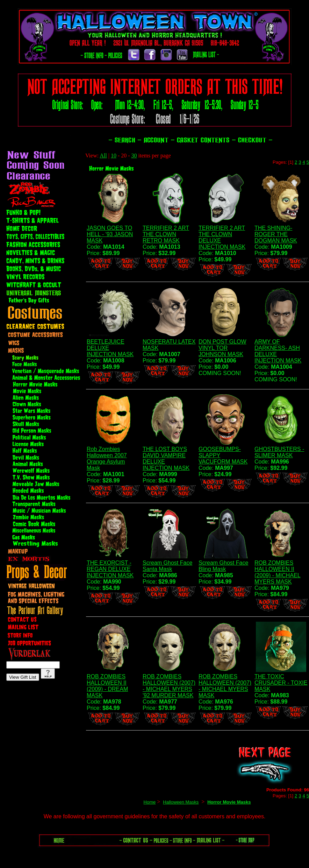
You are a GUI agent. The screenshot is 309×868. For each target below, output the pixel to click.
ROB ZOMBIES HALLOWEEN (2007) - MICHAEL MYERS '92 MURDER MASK (169, 686)
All (103, 156)
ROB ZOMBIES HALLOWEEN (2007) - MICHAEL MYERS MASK (225, 686)
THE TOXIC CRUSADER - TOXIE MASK (281, 683)
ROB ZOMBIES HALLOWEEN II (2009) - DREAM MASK (107, 686)
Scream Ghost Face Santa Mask (167, 566)
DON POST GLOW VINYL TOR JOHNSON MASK (222, 348)
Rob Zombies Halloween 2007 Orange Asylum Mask (107, 458)
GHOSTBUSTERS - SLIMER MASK (279, 452)
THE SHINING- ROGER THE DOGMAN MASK (276, 234)
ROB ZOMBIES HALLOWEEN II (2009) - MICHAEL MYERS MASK (278, 572)
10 (114, 156)
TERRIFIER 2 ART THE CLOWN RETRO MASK (166, 234)
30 (134, 156)
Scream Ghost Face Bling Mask (223, 566)
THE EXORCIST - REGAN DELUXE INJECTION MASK (110, 569)
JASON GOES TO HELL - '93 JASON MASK (110, 234)
